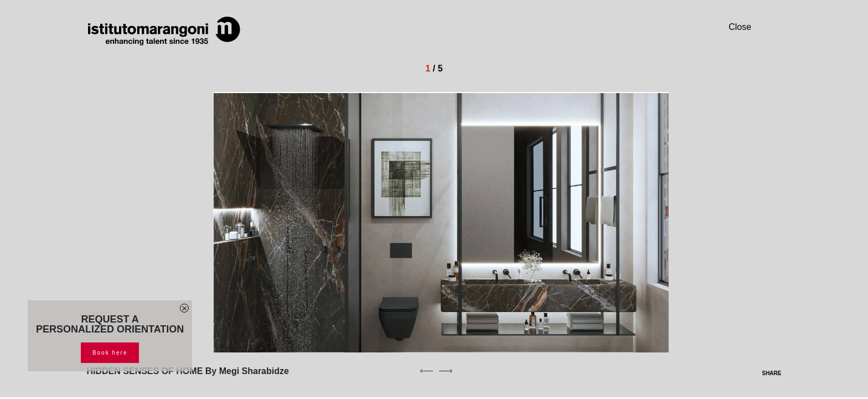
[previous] (426, 371)
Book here (110, 353)
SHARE (765, 373)
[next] (446, 371)
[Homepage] (164, 31)
